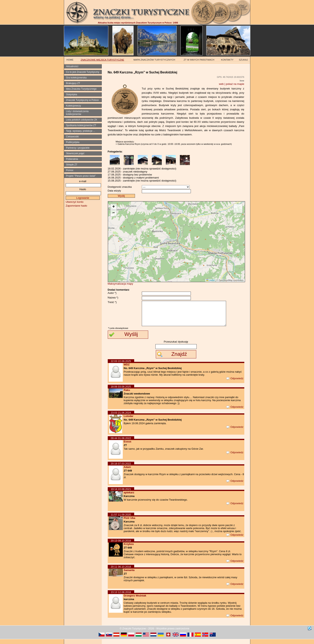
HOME (70, 60)
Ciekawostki (72, 137)
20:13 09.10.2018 (121, 545)
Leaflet (211, 280)
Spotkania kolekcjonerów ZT (81, 125)
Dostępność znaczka (120, 187)
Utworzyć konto (75, 202)
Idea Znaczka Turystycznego (81, 89)
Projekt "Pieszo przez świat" (81, 176)
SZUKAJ (243, 60)
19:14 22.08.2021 (121, 494)
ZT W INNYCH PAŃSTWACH (199, 60)
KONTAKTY (227, 60)
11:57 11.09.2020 (121, 519)
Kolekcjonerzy (74, 106)
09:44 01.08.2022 (121, 443)
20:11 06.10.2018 (121, 571)
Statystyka (72, 94)
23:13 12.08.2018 (121, 597)
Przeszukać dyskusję (176, 346)
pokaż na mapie (235, 84)
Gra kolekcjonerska (76, 78)
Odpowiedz (235, 383)
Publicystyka (73, 142)
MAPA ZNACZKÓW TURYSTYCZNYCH (154, 60)
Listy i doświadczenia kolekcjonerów (77, 113)
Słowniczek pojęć (75, 153)
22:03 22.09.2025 (121, 366)
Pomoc (70, 170)
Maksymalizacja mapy (120, 284)
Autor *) (112, 293)
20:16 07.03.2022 (121, 468)
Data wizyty (114, 191)
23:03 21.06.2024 (121, 417)
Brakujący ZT (73, 83)
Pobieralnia (72, 159)
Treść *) (112, 302)
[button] (114, 207)
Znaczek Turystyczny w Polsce (82, 100)
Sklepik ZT (72, 165)
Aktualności (72, 66)
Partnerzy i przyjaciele (78, 148)
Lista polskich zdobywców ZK (82, 120)
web (221, 84)
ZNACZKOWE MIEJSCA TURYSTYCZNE (102, 60)
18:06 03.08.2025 (121, 391)
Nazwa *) (113, 298)
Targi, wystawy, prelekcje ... (81, 131)
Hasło (83, 189)
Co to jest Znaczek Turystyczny (83, 72)
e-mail (83, 181)
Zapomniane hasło (76, 206)
